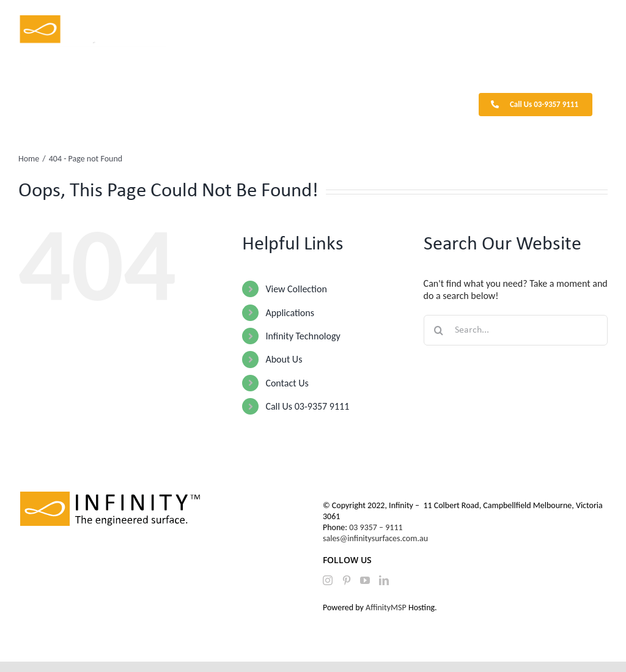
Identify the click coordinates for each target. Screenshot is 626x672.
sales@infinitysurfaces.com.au (375, 538)
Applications (290, 313)
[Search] (439, 330)
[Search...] (516, 330)
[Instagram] (328, 580)
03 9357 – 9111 (377, 527)
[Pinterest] (347, 580)
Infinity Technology (303, 336)
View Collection (296, 289)
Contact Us (287, 383)
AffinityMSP (386, 607)
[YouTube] (365, 580)
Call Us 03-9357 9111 (307, 406)
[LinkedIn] (384, 580)
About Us (284, 359)
